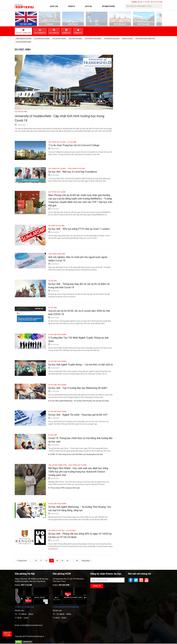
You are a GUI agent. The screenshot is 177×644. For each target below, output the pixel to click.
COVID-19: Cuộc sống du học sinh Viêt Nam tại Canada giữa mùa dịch (76, 454)
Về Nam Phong (108, 6)
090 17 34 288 (145, 2)
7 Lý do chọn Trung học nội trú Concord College (74, 145)
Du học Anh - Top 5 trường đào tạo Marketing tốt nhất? (78, 388)
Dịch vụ (88, 6)
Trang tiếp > (86, 561)
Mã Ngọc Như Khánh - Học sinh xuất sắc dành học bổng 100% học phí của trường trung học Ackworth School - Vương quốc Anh (78, 472)
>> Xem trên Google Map (24, 607)
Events (72, 6)
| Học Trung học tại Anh (77, 465)
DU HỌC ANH (53, 281)
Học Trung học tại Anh (57, 142)
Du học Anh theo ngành (57, 335)
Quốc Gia (54, 6)
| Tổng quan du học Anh (76, 169)
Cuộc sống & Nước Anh (57, 254)
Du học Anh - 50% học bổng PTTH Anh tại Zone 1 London (79, 229)
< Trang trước (22, 561)
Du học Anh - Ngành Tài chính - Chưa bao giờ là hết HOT (78, 415)
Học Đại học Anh (21, 112)
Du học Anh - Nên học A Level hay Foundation (73, 172)
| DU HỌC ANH (71, 142)
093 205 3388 (158, 2)
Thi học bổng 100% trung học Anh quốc (65, 488)
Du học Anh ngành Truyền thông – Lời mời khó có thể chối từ (81, 365)
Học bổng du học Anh (56, 226)
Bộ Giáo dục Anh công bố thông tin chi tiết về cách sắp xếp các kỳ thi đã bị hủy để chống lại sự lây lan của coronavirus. (79, 295)
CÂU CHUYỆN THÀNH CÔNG (58, 465)
